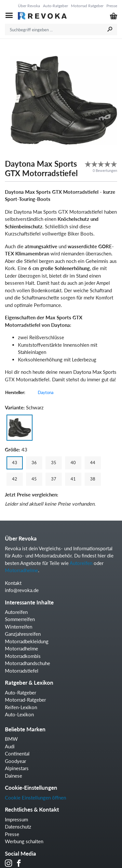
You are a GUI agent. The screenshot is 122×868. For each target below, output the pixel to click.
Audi (10, 746)
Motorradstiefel (22, 671)
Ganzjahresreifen (23, 634)
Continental (17, 754)
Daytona (46, 392)
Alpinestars (17, 768)
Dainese (14, 776)
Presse (112, 6)
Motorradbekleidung (27, 641)
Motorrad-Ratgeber (25, 700)
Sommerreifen (20, 619)
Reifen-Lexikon (21, 707)
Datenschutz (18, 827)
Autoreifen (81, 563)
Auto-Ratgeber (55, 6)
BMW (11, 739)
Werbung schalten (24, 841)
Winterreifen (19, 627)
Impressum (16, 819)
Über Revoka (29, 6)
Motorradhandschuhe (27, 663)
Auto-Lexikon (19, 714)
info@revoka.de (22, 590)
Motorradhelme (21, 570)
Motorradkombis (23, 656)
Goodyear (15, 761)
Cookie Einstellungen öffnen (35, 798)
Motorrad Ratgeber (87, 6)
